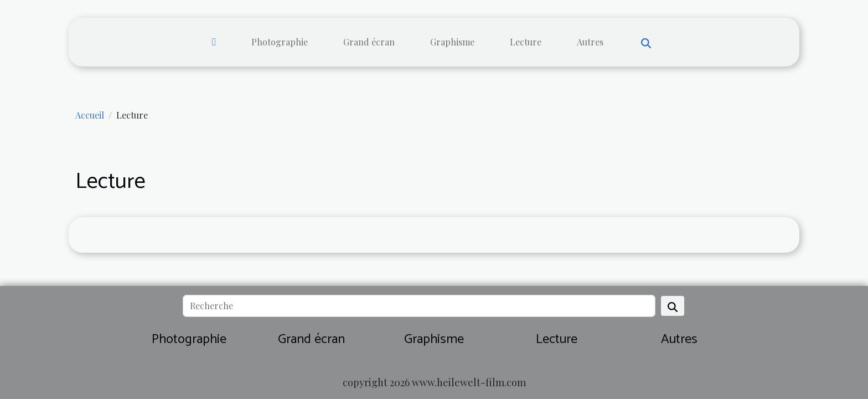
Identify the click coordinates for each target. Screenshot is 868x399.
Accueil (90, 115)
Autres (590, 42)
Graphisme (452, 42)
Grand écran (369, 42)
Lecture (526, 42)
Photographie (280, 42)
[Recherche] (419, 306)
